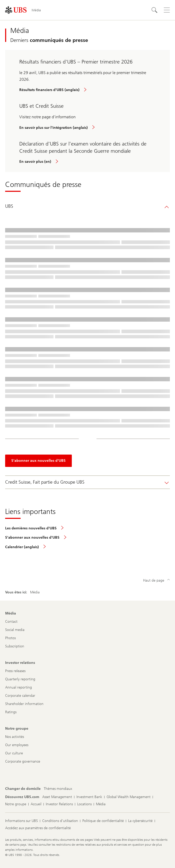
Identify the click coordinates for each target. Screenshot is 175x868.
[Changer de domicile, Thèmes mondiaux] (58, 789)
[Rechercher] (154, 10)
